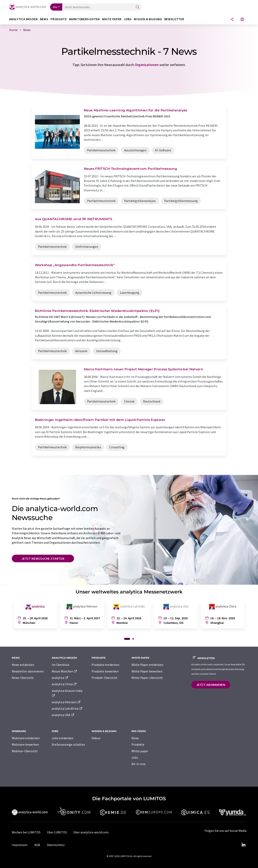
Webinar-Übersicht (25, 751)
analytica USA (63, 715)
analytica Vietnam (66, 702)
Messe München (65, 671)
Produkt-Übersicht (104, 678)
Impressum (20, 845)
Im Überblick (60, 665)
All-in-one (138, 764)
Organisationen (147, 65)
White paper (140, 751)
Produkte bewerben (105, 671)
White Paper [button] (112, 19)
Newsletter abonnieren (28, 671)
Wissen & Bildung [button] (148, 19)
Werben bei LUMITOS (26, 832)
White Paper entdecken (147, 665)
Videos (96, 738)
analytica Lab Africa (67, 708)
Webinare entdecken (26, 738)
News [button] (44, 19)
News (135, 738)
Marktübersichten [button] (84, 19)
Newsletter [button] (174, 19)
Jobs (135, 757)
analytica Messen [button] (23, 19)
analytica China (64, 684)
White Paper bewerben (147, 671)
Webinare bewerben (25, 744)
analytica (60, 678)
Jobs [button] (128, 19)
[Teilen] (232, 20)
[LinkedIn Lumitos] (244, 845)
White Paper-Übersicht (147, 678)
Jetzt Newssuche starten (43, 558)
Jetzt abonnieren (211, 685)
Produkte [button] (59, 19)
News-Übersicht (23, 678)
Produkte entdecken (105, 665)
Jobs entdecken (62, 738)
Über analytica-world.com (91, 832)
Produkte (138, 744)
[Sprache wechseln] (242, 20)
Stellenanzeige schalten (68, 744)
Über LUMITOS (57, 832)
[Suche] (137, 7)
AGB (37, 845)
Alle (55, 7)
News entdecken (23, 665)
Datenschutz (56, 845)
